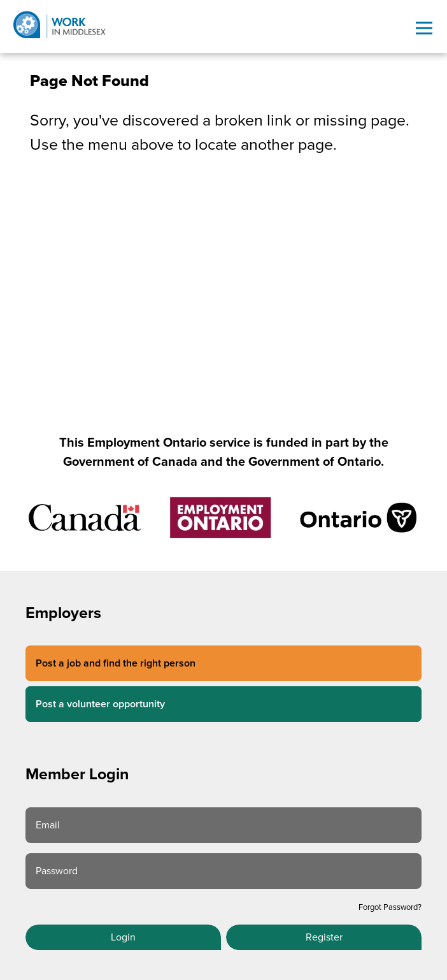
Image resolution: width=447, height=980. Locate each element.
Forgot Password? (390, 907)
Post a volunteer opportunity (100, 704)
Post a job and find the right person (116, 663)
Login (123, 937)
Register (324, 937)
